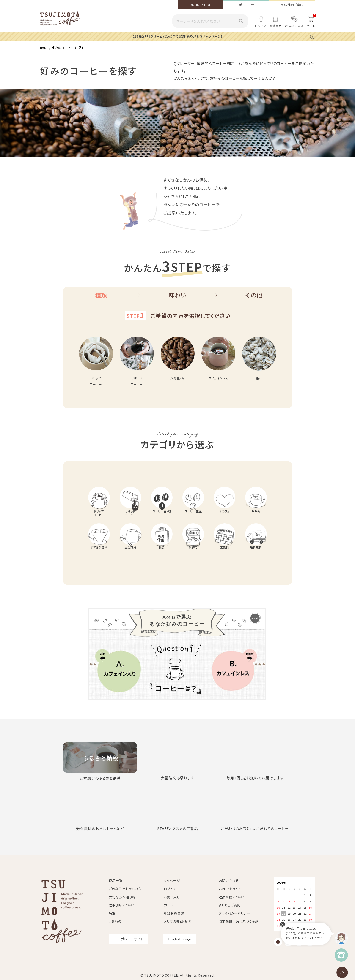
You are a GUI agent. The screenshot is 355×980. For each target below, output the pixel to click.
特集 (112, 913)
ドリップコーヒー (99, 519)
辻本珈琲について (122, 905)
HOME (45, 47)
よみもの (115, 921)
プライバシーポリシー (235, 913)
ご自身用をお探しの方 (125, 888)
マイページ (172, 880)
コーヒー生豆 (193, 516)
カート (169, 905)
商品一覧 (116, 880)
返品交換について (232, 897)
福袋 (162, 559)
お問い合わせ (229, 880)
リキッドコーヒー (131, 519)
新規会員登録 (174, 913)
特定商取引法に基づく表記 (239, 921)
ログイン (260, 26)
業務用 (193, 559)
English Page (180, 939)
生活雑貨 (130, 559)
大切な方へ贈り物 (122, 897)
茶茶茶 (256, 516)
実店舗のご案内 (292, 5)
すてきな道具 (99, 559)
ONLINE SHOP (200, 5)
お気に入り (172, 897)
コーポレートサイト (246, 5)
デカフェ (225, 516)
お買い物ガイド (230, 888)
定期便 (225, 559)
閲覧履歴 (275, 26)
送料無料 (256, 559)
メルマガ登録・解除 (178, 921)
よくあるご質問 (294, 26)
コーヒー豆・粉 (162, 516)
